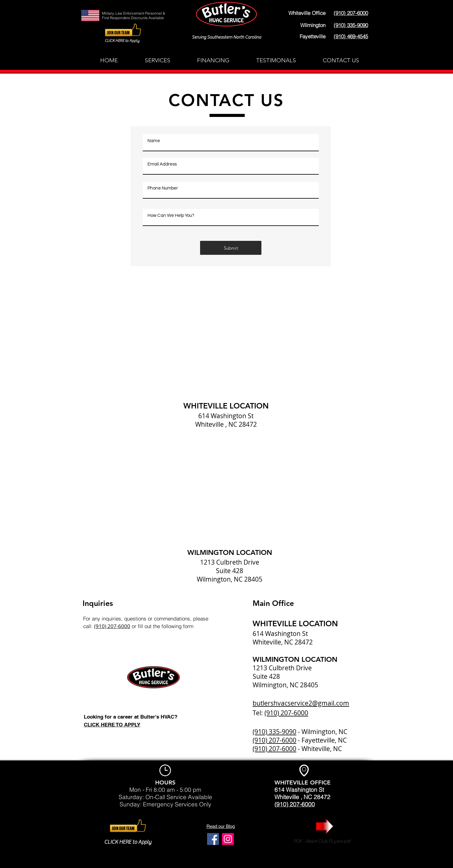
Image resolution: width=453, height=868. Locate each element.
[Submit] (231, 248)
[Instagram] (228, 839)
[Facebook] (213, 839)
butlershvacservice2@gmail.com (301, 703)
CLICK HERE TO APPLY (112, 725)
